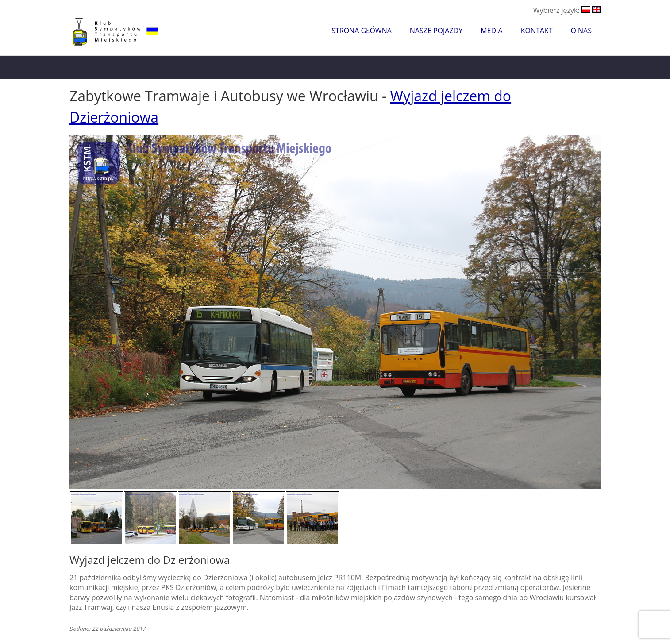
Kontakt (537, 31)
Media (491, 31)
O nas (581, 31)
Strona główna (362, 31)
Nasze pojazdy (436, 31)
